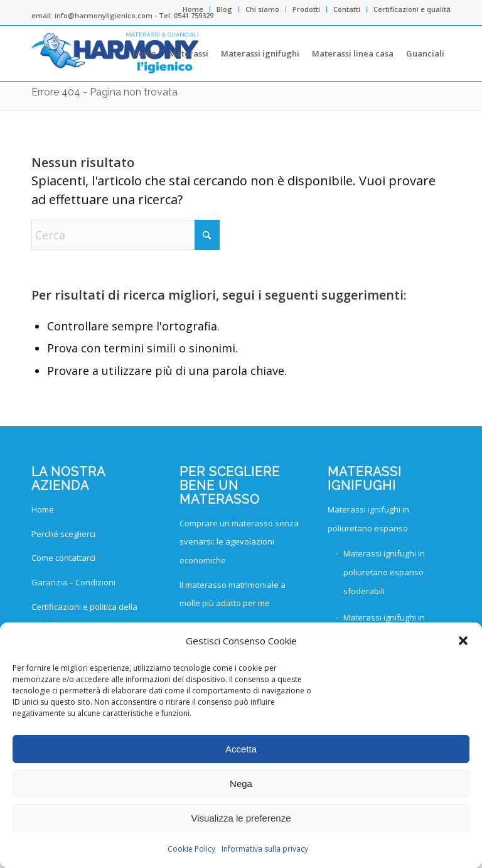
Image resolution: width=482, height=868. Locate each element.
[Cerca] (126, 235)
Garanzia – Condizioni (73, 582)
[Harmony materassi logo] (115, 53)
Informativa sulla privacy (265, 849)
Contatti (347, 9)
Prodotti (306, 9)
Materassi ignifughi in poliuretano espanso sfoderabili (384, 572)
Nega (241, 784)
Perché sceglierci (63, 534)
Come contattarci (63, 558)
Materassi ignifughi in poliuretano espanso (368, 519)
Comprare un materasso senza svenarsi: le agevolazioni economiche (239, 542)
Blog (224, 9)
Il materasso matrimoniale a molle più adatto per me (233, 594)
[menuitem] (193, 9)
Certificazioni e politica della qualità (84, 616)
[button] (463, 641)
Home (193, 9)
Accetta (241, 749)
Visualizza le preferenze (241, 818)
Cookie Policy (191, 849)
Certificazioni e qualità (412, 9)
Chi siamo (262, 9)
